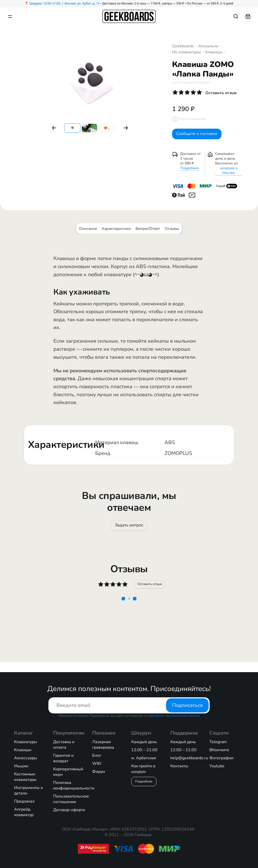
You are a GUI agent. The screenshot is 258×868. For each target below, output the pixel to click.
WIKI (97, 764)
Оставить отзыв (150, 593)
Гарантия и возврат (63, 758)
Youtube (217, 766)
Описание (88, 232)
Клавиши (214, 52)
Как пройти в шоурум (143, 769)
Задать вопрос (129, 531)
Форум (99, 772)
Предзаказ (24, 801)
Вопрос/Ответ (148, 232)
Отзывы (172, 232)
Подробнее (190, 172)
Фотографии (221, 758)
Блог (97, 755)
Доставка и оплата (64, 745)
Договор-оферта (69, 810)
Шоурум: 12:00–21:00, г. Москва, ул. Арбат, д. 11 (64, 3)
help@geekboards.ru (189, 758)
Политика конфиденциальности (74, 785)
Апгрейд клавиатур (24, 812)
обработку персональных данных (174, 716)
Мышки (21, 766)
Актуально (208, 46)
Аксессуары (26, 758)
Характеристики (116, 232)
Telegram (218, 742)
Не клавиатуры (186, 52)
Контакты (179, 766)
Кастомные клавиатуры (25, 777)
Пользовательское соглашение (71, 799)
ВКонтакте (219, 750)
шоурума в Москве (229, 174)
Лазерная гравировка (103, 745)
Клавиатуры (26, 742)
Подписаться (187, 705)
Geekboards (183, 46)
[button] (54, 128)
